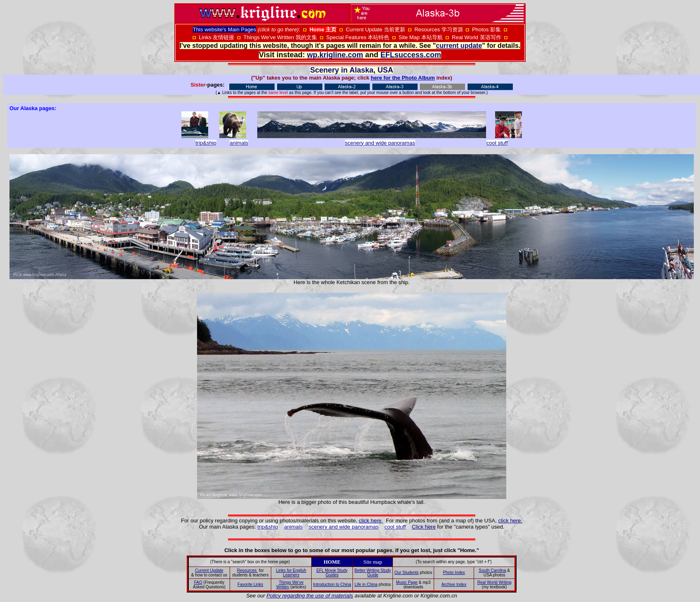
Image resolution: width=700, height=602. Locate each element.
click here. (371, 521)
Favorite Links (250, 584)
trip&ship (268, 527)
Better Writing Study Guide (373, 573)
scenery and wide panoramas (380, 143)
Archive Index (454, 584)
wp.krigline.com (335, 55)
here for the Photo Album (403, 78)
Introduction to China (332, 584)
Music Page (407, 582)
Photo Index (454, 573)
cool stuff (395, 527)
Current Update (209, 570)
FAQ (198, 582)
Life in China (366, 584)
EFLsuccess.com (411, 55)
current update (459, 46)
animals (239, 143)
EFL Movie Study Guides (332, 573)
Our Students (407, 573)
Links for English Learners (291, 573)
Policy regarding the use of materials (310, 596)
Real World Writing (494, 582)
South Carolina (492, 570)
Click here (424, 527)
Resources (248, 570)
